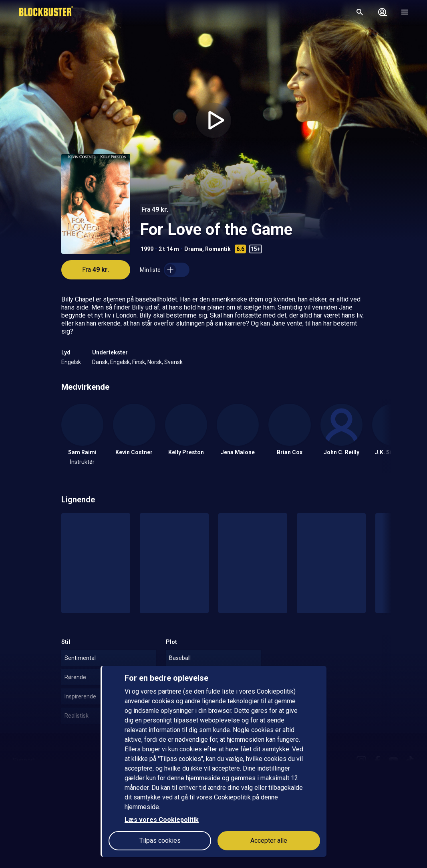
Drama (193, 249)
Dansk (100, 362)
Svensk (173, 362)
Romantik (218, 249)
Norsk (155, 362)
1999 (147, 249)
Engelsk (71, 362)
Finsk (139, 362)
